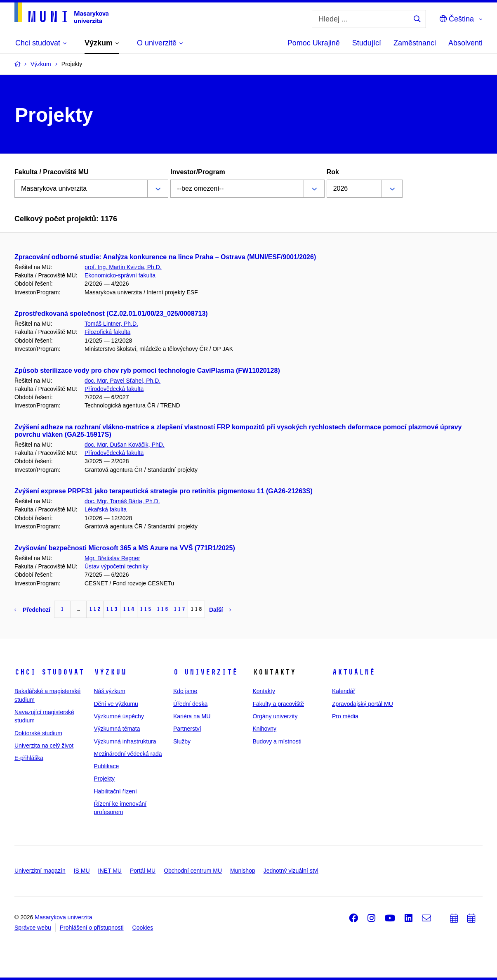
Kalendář (344, 691)
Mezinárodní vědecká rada (128, 754)
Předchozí (32, 610)
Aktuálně (353, 672)
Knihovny (265, 729)
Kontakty (264, 691)
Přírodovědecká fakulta (114, 389)
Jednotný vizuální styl (291, 871)
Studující (367, 43)
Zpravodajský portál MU (363, 704)
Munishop (243, 871)
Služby (182, 741)
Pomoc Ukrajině (314, 43)
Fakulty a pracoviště (279, 704)
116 (163, 609)
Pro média (345, 716)
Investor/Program (198, 172)
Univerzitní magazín (40, 871)
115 (146, 609)
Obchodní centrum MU (193, 871)
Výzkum (110, 672)
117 (179, 609)
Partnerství (187, 729)
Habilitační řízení (115, 791)
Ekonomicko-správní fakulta (120, 275)
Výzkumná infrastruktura (125, 741)
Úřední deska (190, 704)
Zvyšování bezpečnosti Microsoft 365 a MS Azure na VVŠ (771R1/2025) (125, 548)
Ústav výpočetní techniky (117, 566)
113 (112, 609)
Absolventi (465, 43)
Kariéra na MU (192, 716)
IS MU (82, 871)
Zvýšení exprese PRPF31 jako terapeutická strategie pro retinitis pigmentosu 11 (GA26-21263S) (164, 491)
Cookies (143, 928)
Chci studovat (49, 672)
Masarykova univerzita (63, 917)
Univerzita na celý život (44, 746)
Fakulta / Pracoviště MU (52, 172)
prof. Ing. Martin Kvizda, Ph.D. (123, 267)
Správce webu (33, 928)
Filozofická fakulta (107, 332)
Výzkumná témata (117, 729)
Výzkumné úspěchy (119, 716)
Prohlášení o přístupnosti (92, 928)
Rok (333, 172)
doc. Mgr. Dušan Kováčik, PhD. (125, 445)
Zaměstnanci (415, 43)
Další (220, 610)
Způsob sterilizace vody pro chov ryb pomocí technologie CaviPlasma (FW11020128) (147, 370)
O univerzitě (205, 672)
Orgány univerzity (275, 716)
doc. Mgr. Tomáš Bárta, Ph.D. (122, 501)
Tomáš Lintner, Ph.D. (111, 324)
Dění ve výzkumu (116, 704)
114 (129, 609)
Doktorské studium (38, 733)
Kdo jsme (185, 691)
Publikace (107, 766)
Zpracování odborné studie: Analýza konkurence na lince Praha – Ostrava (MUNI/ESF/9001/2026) (165, 257)
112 (95, 609)
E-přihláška (29, 758)
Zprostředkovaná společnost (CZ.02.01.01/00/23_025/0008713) (111, 314)
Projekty (105, 779)
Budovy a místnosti (277, 741)
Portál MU (143, 871)
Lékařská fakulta (106, 509)
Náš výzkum (110, 691)
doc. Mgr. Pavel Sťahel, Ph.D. (122, 381)
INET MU (110, 871)
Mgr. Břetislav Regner (112, 558)
